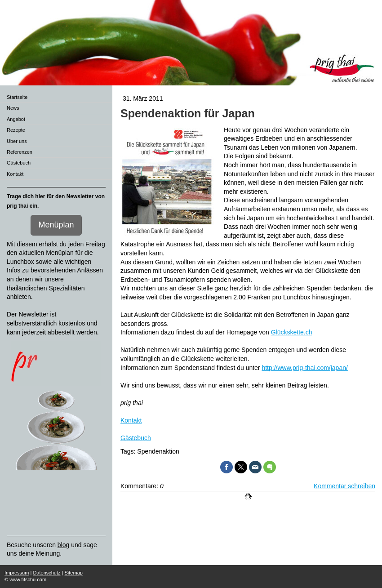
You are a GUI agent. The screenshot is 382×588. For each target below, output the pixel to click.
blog (63, 545)
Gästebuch (136, 438)
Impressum (17, 573)
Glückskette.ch (292, 332)
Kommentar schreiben (344, 486)
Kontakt (131, 420)
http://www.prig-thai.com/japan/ (304, 368)
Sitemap (74, 573)
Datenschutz (47, 573)
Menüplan (56, 225)
